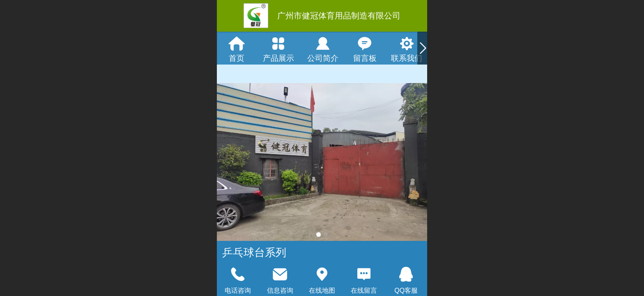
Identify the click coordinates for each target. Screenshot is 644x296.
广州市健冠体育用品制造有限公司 (339, 16)
